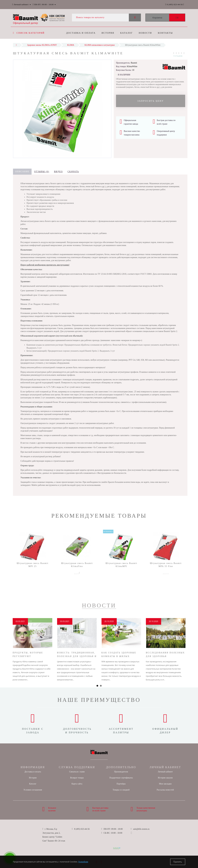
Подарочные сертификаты (121, 778)
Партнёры (121, 784)
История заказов (165, 778)
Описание (22, 172)
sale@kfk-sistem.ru (141, 829)
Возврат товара (77, 778)
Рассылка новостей (165, 790)
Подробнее (83, 862)
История (108, 33)
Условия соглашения (33, 790)
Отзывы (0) (42, 172)
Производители (121, 772)
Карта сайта (77, 784)
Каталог (127, 33)
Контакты (167, 33)
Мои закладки (165, 784)
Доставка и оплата (81, 33)
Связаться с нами (77, 772)
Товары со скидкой (121, 790)
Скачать (73, 172)
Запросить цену (151, 101)
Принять (178, 862)
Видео (58, 172)
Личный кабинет (165, 772)
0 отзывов (178, 56)
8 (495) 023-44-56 (82, 829)
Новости (147, 33)
